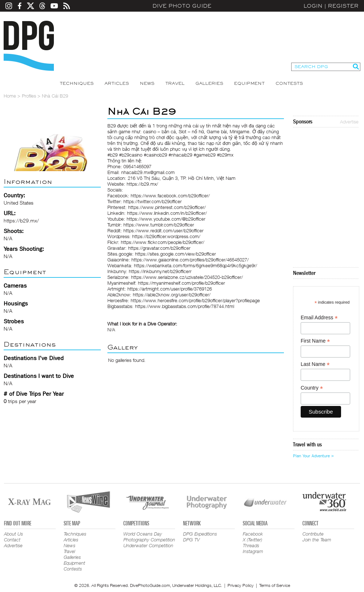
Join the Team (317, 540)
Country (312, 388)
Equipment (249, 83)
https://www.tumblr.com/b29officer (159, 225)
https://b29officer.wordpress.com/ (166, 236)
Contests (289, 83)
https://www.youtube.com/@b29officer (166, 219)
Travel (175, 83)
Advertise (349, 122)
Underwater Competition (148, 545)
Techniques (77, 83)
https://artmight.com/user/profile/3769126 (170, 289)
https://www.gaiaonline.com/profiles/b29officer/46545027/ (190, 260)
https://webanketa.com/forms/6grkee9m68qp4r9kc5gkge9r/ (195, 265)
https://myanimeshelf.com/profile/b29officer (181, 283)
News (147, 83)
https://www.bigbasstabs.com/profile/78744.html (185, 306)
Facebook (253, 534)
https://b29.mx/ (21, 220)
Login (313, 6)
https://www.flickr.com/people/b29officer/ (163, 242)
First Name (315, 341)
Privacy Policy (241, 585)
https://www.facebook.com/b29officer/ (170, 196)
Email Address (319, 318)
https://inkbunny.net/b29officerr (160, 271)
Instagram (253, 551)
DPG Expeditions (200, 534)
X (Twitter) (252, 540)
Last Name (315, 364)
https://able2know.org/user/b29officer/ (172, 295)
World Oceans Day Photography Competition (149, 537)
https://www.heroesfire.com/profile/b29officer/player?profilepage (195, 300)
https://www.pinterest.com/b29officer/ (167, 207)
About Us (13, 534)
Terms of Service (275, 585)
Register (343, 6)
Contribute (313, 534)
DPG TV (191, 540)
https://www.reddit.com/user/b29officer (163, 230)
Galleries (209, 83)
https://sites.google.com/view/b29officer (175, 254)
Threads (251, 545)
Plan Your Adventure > (313, 456)
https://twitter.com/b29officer (153, 201)
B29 (112, 126)
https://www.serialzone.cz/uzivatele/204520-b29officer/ (187, 277)
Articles (117, 83)
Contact (12, 540)
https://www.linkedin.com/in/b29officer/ (167, 213)
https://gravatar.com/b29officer (159, 248)
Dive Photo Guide (182, 6)
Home (10, 96)
